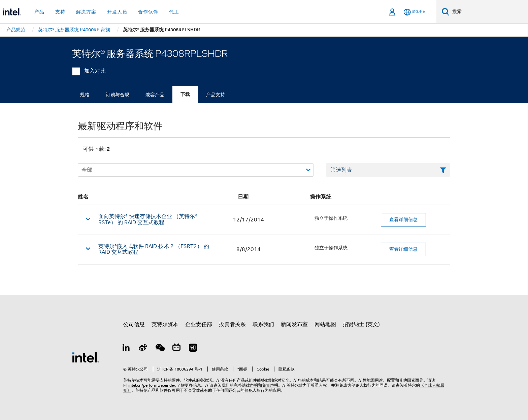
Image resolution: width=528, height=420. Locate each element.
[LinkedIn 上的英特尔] (126, 349)
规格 (85, 95)
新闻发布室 (294, 324)
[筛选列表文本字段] (388, 170)
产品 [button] (39, 12)
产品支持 (216, 95)
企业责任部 (199, 324)
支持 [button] (60, 12)
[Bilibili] (176, 349)
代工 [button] (174, 12)
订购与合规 (118, 95)
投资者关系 (232, 324)
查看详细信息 (403, 219)
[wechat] (160, 349)
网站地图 (325, 324)
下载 (185, 94)
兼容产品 (155, 95)
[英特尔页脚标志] (86, 357)
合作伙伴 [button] (148, 12)
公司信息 (134, 324)
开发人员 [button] (117, 12)
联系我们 (263, 324)
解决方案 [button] (86, 12)
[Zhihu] (193, 349)
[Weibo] (143, 349)
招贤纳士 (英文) (361, 324)
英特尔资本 (165, 324)
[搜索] (446, 12)
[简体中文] (415, 12)
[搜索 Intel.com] (489, 12)
